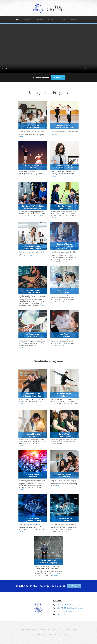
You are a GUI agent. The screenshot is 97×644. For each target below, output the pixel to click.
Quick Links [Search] (73, 20)
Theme (75, 629)
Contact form (60, 614)
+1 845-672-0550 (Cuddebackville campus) (70, 608)
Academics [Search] (39, 20)
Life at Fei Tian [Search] (52, 20)
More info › (22, 136)
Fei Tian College (48, 8)
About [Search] (63, 20)
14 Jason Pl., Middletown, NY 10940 (67, 611)
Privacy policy (52, 629)
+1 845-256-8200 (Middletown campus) (68, 605)
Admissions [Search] (27, 20)
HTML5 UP (67, 629)
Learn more (58, 78)
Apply (74, 586)
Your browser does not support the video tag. (48, 49)
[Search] (82, 20)
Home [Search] (17, 20)
